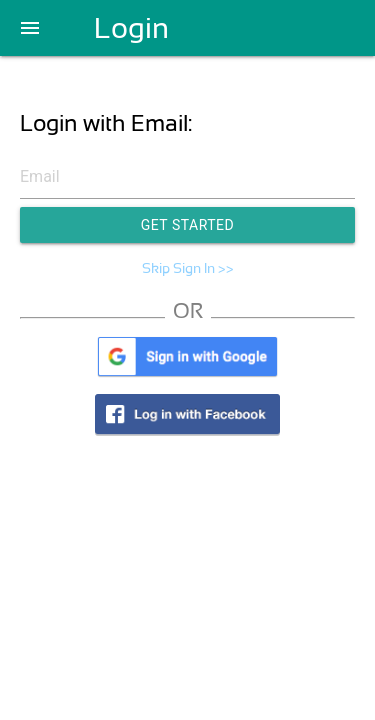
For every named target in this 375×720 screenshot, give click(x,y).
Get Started (188, 225)
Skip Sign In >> (188, 268)
